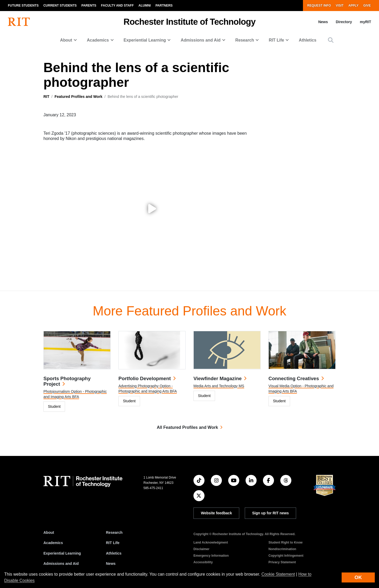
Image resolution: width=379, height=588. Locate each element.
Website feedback (216, 513)
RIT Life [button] (276, 40)
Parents (89, 6)
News (323, 22)
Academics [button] (98, 40)
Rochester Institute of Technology (189, 22)
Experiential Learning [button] (145, 40)
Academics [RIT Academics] (53, 543)
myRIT (365, 22)
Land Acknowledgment (211, 542)
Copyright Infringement (286, 556)
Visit (340, 6)
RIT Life (113, 543)
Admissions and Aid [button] (201, 40)
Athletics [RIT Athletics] (114, 553)
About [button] (66, 40)
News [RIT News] (111, 564)
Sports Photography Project (67, 381)
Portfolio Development (145, 378)
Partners (164, 6)
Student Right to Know (285, 542)
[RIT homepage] (19, 22)
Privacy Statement (282, 562)
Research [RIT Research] (114, 532)
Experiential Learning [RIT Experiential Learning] (62, 553)
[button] (331, 40)
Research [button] (245, 40)
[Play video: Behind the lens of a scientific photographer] (152, 209)
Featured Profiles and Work (78, 97)
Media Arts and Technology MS (219, 386)
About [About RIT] (49, 532)
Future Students (23, 6)
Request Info (319, 6)
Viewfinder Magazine (218, 378)
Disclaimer (201, 549)
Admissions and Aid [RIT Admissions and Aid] (61, 564)
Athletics (308, 40)
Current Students (60, 6)
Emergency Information (211, 556)
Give (367, 6)
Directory (344, 22)
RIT (46, 97)
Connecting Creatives (294, 378)
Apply (353, 6)
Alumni (145, 6)
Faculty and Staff (117, 6)
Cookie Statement (278, 574)
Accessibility (203, 562)
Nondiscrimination (282, 549)
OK (358, 577)
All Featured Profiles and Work (188, 427)
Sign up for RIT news (270, 513)
